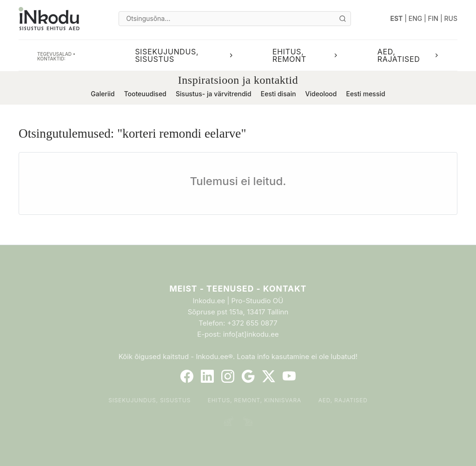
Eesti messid (365, 94)
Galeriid (102, 94)
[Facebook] (187, 376)
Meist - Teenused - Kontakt (238, 289)
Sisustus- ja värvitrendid (214, 94)
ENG (416, 18)
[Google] (248, 376)
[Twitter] (269, 376)
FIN (433, 18)
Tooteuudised (145, 94)
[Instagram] (228, 376)
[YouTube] (289, 376)
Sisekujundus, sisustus (149, 400)
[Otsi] (343, 19)
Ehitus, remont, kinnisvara (255, 400)
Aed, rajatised (343, 400)
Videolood (321, 94)
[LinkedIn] (207, 376)
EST (397, 18)
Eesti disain (278, 94)
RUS (451, 18)
